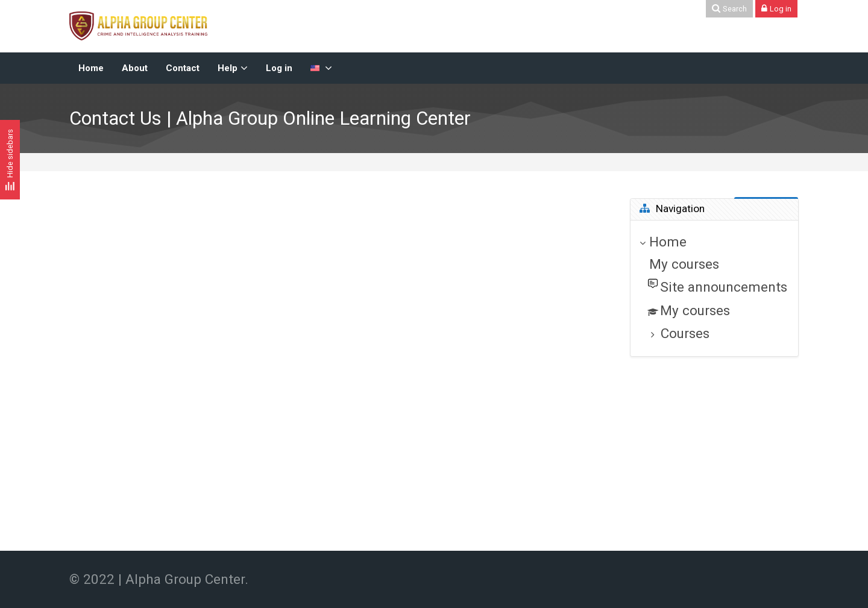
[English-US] (322, 68)
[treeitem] (714, 288)
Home (668, 242)
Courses (685, 333)
